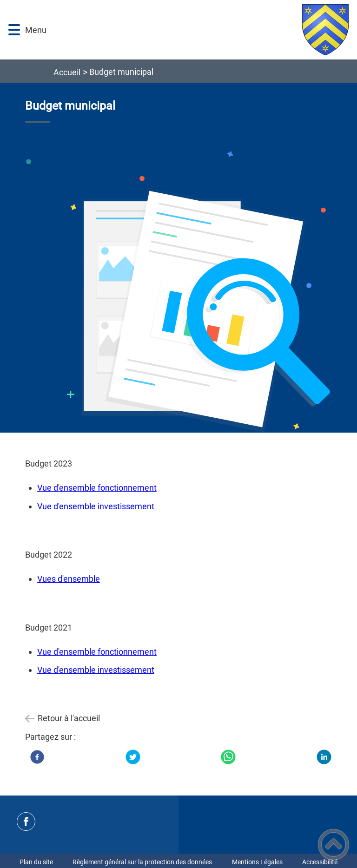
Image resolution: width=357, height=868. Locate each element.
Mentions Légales (257, 862)
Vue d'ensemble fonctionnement (97, 488)
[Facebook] (37, 757)
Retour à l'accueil (69, 718)
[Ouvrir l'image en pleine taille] (179, 294)
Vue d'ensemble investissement (96, 506)
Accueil (67, 72)
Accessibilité (320, 862)
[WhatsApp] (228, 757)
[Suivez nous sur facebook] (26, 822)
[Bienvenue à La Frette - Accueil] (201, 30)
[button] (14, 30)
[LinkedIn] (324, 757)
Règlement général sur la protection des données (142, 862)
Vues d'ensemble (69, 579)
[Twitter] (133, 757)
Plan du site (36, 862)
